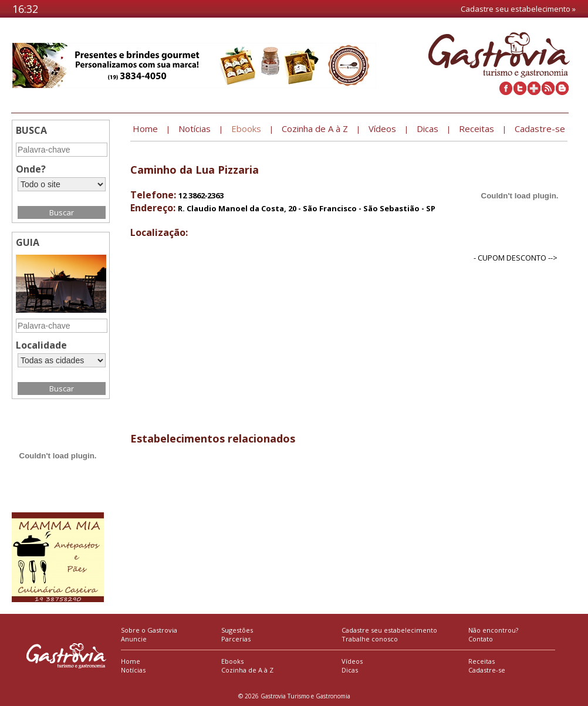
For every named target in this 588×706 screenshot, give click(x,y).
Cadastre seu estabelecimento (389, 630)
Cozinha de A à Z (247, 670)
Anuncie (134, 639)
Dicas (350, 670)
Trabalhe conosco (370, 639)
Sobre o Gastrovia (149, 630)
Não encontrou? (493, 630)
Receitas (481, 661)
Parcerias (236, 639)
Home (131, 661)
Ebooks (232, 661)
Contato (481, 639)
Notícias (133, 670)
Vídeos (352, 661)
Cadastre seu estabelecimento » (518, 9)
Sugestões (237, 630)
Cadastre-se (487, 670)
